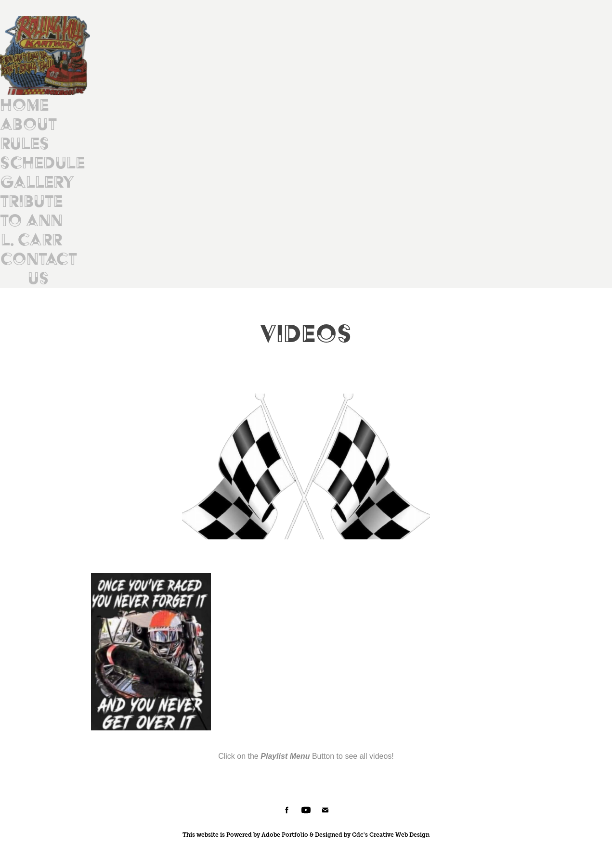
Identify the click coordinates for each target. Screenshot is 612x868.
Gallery (37, 182)
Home (24, 105)
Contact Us (39, 268)
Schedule (42, 162)
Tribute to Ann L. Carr (31, 220)
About (28, 124)
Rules (25, 143)
